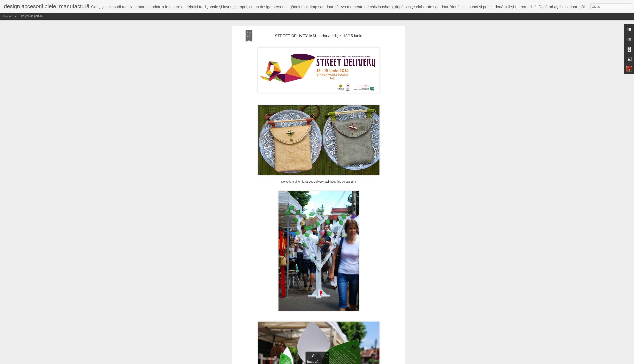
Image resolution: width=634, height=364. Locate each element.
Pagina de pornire (32, 16)
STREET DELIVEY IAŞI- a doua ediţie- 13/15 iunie (318, 33)
